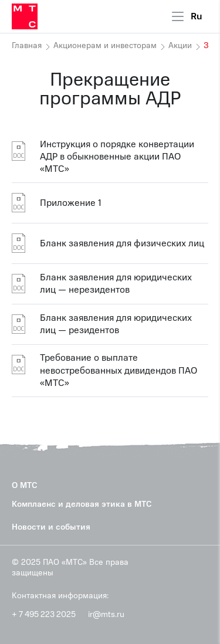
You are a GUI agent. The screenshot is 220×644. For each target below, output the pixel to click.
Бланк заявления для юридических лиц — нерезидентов (116, 284)
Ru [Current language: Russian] (197, 16)
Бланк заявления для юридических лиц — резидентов (116, 324)
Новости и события (51, 527)
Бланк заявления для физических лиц (122, 243)
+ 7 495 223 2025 (44, 615)
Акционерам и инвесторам (105, 46)
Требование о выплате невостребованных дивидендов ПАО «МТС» (119, 371)
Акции (180, 46)
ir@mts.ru (106, 615)
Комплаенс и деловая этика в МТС (82, 504)
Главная (27, 46)
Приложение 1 (71, 203)
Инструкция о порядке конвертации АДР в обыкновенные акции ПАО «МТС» (117, 157)
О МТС (25, 485)
